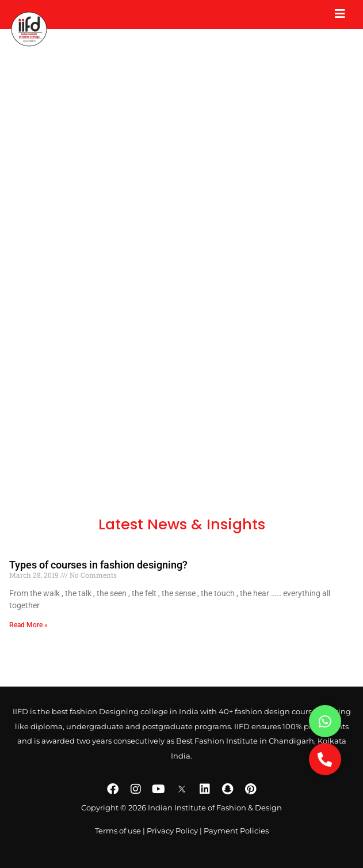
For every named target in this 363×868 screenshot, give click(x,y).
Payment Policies (236, 831)
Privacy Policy (172, 831)
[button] (325, 759)
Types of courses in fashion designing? (98, 565)
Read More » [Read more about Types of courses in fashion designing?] (28, 625)
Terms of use (118, 831)
